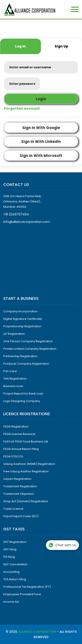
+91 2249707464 (16, 214)
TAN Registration (15, 379)
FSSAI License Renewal (19, 434)
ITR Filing (9, 557)
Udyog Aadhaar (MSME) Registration (29, 464)
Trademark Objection (19, 494)
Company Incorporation (20, 311)
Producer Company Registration (26, 364)
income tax (11, 602)
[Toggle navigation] (75, 10)
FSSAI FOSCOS (13, 456)
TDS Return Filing (15, 579)
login (41, 99)
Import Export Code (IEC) (21, 516)
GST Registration (15, 542)
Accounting (11, 572)
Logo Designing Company (22, 401)
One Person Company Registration (28, 341)
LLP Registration (14, 334)
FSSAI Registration (16, 427)
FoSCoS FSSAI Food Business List (26, 441)
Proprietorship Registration (22, 326)
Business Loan (13, 386)
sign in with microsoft (41, 156)
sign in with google (41, 128)
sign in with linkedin (41, 142)
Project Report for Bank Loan (23, 394)
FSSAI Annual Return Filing (21, 449)
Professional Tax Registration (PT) (27, 587)
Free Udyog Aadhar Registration (26, 471)
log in (20, 46)
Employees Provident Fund (22, 594)
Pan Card (10, 371)
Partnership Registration (20, 356)
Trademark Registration (20, 486)
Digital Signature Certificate (23, 319)
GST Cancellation (15, 564)
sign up (61, 46)
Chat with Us (62, 545)
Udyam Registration (17, 479)
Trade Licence (13, 509)
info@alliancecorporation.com (27, 222)
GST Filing (10, 549)
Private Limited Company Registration (30, 349)
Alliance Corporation (37, 632)
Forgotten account (22, 108)
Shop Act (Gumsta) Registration (26, 501)
